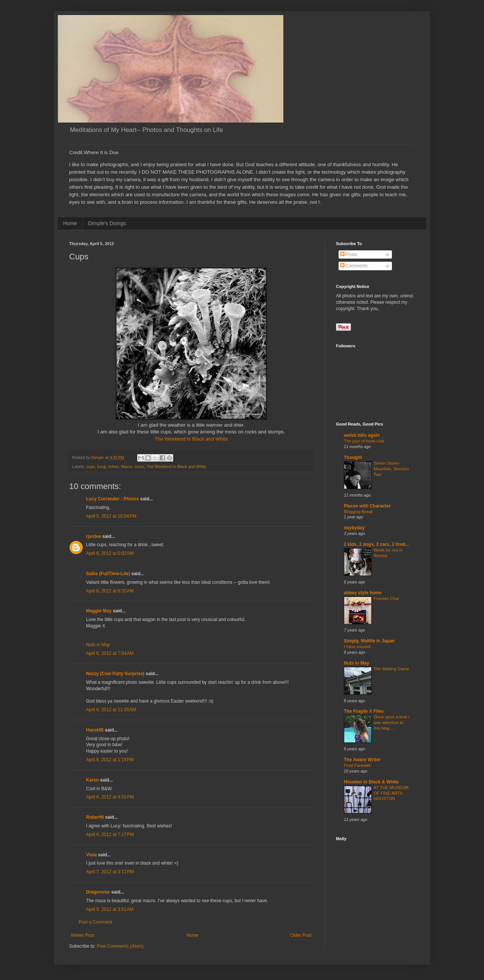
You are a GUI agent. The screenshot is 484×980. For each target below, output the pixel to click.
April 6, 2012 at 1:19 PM (110, 760)
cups (91, 467)
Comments (354, 266)
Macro (127, 467)
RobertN (95, 817)
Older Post (301, 935)
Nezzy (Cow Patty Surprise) (115, 674)
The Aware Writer (362, 760)
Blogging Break (358, 512)
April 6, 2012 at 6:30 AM (110, 591)
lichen (113, 467)
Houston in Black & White (371, 782)
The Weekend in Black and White (191, 439)
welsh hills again (362, 435)
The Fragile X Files (364, 711)
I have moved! (357, 647)
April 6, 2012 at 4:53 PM (110, 797)
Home (70, 223)
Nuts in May (98, 645)
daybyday (354, 528)
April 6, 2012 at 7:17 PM (110, 835)
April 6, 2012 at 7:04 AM (110, 653)
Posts (349, 254)
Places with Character (367, 506)
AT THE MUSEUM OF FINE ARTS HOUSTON (391, 793)
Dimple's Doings (107, 223)
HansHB (95, 730)
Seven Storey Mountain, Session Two (391, 469)
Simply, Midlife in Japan (369, 641)
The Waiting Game (391, 669)
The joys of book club (364, 441)
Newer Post (83, 935)
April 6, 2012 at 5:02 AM (110, 553)
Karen (92, 780)
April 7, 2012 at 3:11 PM (110, 872)
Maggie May (99, 611)
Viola (91, 855)
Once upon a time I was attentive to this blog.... (392, 723)
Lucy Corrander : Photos (113, 499)
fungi (102, 467)
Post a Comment (95, 922)
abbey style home (363, 593)
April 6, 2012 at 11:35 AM (111, 710)
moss (139, 467)
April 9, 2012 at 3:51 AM (110, 909)
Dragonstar (98, 892)
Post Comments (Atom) (120, 946)
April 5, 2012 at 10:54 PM (111, 516)
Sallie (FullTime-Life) (108, 574)
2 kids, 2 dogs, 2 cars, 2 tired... (376, 544)
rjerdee (94, 536)
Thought (353, 457)
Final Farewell (357, 765)
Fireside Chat (386, 598)
